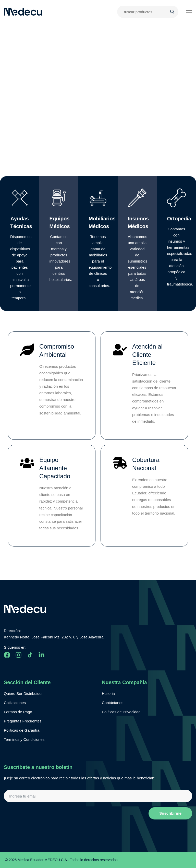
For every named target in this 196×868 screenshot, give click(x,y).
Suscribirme (170, 813)
